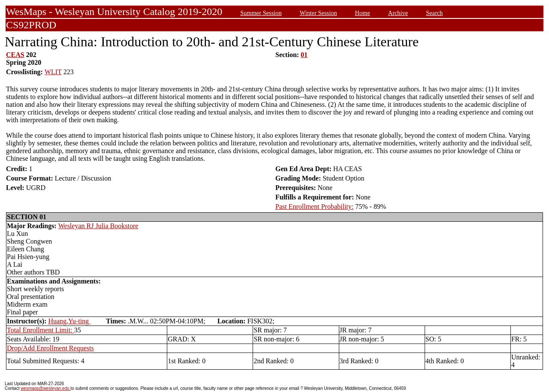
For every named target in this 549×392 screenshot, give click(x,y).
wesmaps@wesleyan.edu (45, 388)
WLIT (53, 72)
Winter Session (318, 13)
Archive (398, 13)
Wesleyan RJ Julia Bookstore (98, 226)
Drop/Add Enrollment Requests (50, 348)
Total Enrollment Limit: (41, 330)
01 (304, 55)
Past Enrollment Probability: (314, 207)
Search (434, 13)
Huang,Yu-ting (69, 321)
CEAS (15, 55)
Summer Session (261, 13)
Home (363, 13)
